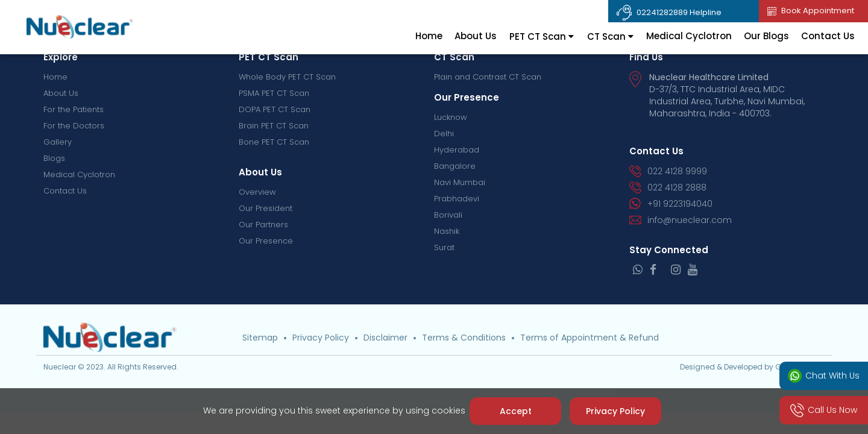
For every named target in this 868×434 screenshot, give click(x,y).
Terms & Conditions (464, 338)
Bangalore (455, 166)
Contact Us (828, 36)
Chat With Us (824, 376)
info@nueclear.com (681, 220)
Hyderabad (457, 150)
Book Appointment (811, 11)
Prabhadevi (457, 199)
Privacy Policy (321, 338)
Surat (444, 247)
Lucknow (451, 117)
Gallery (58, 142)
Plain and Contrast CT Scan (488, 77)
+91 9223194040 (671, 204)
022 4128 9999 (668, 171)
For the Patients (74, 109)
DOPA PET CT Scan (275, 109)
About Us (476, 36)
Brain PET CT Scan (274, 126)
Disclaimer (385, 338)
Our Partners (263, 225)
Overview (257, 192)
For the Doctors (74, 126)
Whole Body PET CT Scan (287, 77)
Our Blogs (766, 36)
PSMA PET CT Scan (274, 93)
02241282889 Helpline (669, 13)
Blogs (54, 158)
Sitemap (260, 338)
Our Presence (266, 241)
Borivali (448, 215)
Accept (515, 411)
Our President (266, 208)
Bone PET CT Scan (274, 142)
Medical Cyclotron (689, 36)
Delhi (444, 134)
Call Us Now (824, 410)
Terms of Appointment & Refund (590, 338)
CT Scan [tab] (610, 36)
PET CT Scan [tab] (542, 36)
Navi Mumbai (460, 182)
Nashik (447, 231)
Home (429, 36)
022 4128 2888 (668, 187)
